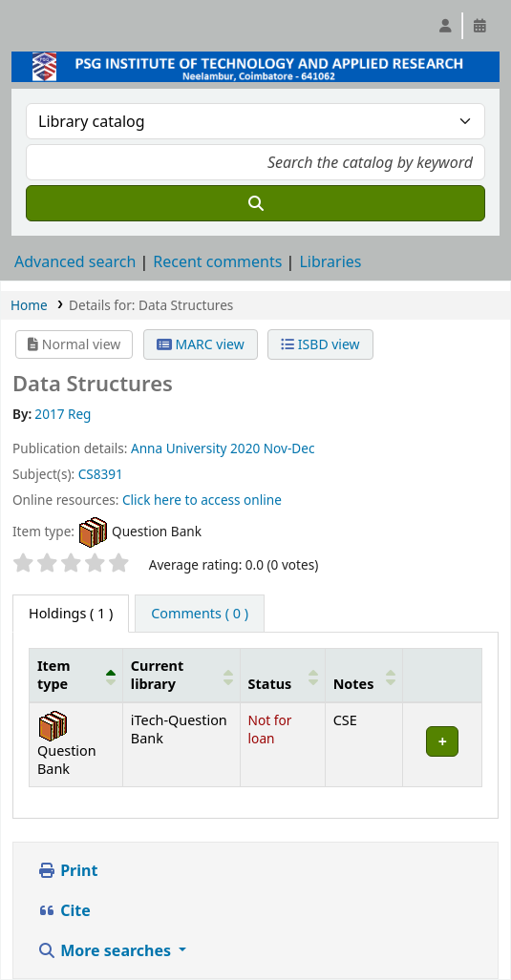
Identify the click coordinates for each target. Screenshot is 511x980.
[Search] (255, 203)
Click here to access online (202, 500)
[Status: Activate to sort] (282, 675)
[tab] (200, 614)
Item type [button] (53, 675)
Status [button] (270, 684)
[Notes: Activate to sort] (364, 675)
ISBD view (320, 344)
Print (67, 870)
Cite (64, 910)
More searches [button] (106, 950)
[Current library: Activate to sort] (181, 675)
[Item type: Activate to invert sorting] (76, 675)
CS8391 (101, 474)
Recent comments (217, 261)
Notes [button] (354, 684)
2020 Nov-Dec (272, 448)
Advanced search (75, 261)
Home (29, 305)
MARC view (201, 344)
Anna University (179, 448)
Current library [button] (157, 675)
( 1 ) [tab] (71, 613)
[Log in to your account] (445, 26)
